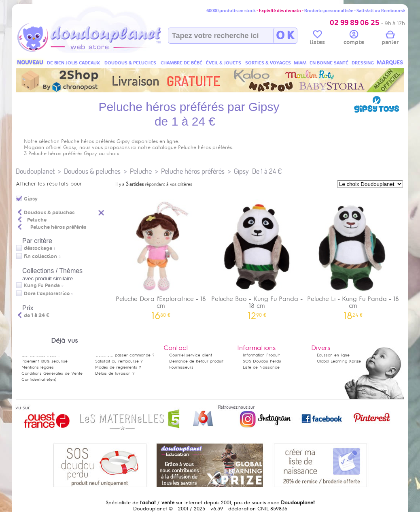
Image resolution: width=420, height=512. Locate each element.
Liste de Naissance (261, 367)
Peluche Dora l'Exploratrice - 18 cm (161, 257)
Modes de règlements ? (118, 367)
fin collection (40, 256)
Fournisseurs (181, 367)
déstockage (38, 248)
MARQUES (390, 63)
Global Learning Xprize (339, 361)
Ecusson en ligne (333, 355)
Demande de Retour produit (196, 361)
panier (390, 39)
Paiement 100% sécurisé (45, 361)
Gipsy (241, 171)
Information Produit (261, 355)
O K (285, 36)
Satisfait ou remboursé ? (119, 361)
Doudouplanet (35, 171)
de (37, 316)
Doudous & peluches (92, 171)
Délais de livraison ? (115, 373)
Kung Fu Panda (42, 286)
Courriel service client (191, 355)
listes (317, 39)
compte (354, 39)
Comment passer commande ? (125, 355)
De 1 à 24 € (267, 171)
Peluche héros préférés (193, 171)
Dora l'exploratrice (47, 294)
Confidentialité (35, 379)
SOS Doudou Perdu (262, 361)
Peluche (141, 171)
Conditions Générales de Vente (52, 373)
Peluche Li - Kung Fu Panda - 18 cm (353, 257)
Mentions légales (38, 367)
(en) (53, 379)
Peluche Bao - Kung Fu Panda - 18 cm (257, 257)
